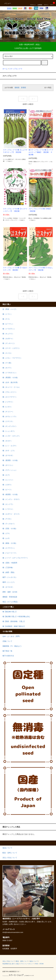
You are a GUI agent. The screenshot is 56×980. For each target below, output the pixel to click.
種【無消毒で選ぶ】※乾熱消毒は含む (16, 617)
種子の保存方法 (8, 656)
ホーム (5, 69)
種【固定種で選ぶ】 (10, 612)
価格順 (17, 88)
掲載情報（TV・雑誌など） (12, 646)
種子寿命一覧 (7, 651)
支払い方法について (9, 961)
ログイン (46, 3)
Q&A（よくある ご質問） (12, 636)
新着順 (23, 88)
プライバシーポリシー (27, 964)
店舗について (7, 641)
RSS (37, 964)
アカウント (33, 3)
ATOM (41, 964)
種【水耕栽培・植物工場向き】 (14, 626)
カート (52, 3)
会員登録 (40, 3)
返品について (34, 961)
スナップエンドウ (16, 69)
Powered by (18, 976)
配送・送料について (22, 961)
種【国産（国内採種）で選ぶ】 (14, 621)
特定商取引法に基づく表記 (11, 964)
